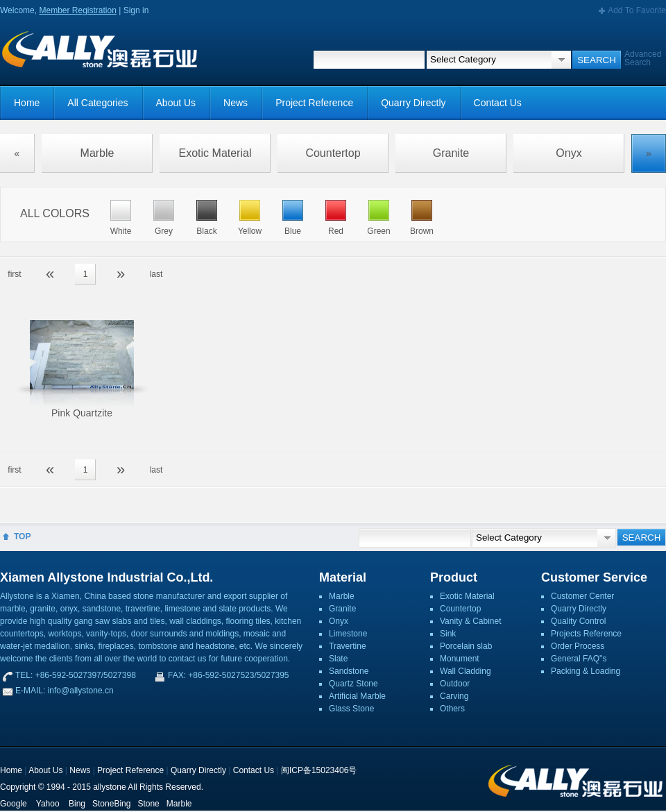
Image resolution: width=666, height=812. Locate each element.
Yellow (250, 231)
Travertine (348, 646)
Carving (454, 696)
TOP (22, 536)
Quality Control (578, 621)
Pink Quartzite (82, 413)
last (156, 274)
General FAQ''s (579, 659)
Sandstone (349, 671)
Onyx (569, 153)
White (121, 231)
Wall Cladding (466, 671)
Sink (448, 634)
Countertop (333, 153)
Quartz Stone (353, 684)
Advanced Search (643, 58)
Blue (293, 231)
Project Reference (314, 103)
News (236, 103)
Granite (451, 153)
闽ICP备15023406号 (319, 770)
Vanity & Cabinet (471, 621)
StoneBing (111, 804)
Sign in (136, 10)
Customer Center (582, 596)
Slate (338, 659)
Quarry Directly (413, 103)
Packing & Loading (586, 671)
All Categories (97, 103)
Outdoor (455, 684)
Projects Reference (586, 634)
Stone (148, 804)
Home (27, 103)
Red (336, 231)
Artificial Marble (357, 696)
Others (452, 709)
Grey (164, 231)
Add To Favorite (637, 10)
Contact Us (498, 103)
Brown (422, 231)
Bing (77, 804)
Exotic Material (215, 153)
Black (206, 231)
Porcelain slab (466, 646)
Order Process (578, 646)
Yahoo (48, 804)
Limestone (348, 634)
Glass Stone (351, 709)
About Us (176, 103)
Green (378, 231)
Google (14, 804)
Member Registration (77, 10)
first (14, 274)
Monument (460, 659)
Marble (97, 153)
